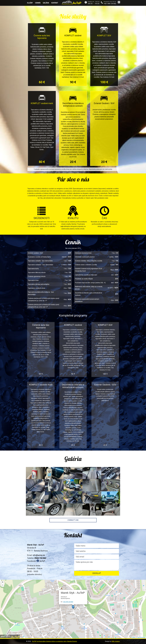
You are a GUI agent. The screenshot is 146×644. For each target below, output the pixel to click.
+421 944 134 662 (68, 602)
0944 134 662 (40, 558)
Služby (30, 3)
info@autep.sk (39, 555)
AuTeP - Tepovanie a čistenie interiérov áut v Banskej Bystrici (71, 2)
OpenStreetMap (141, 637)
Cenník (38, 3)
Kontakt (55, 3)
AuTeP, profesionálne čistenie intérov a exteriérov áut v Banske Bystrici (55, 641)
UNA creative (116, 641)
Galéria (46, 3)
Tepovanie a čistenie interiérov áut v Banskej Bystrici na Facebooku (119, 2)
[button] (73, 607)
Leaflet (133, 637)
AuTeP (41, 561)
